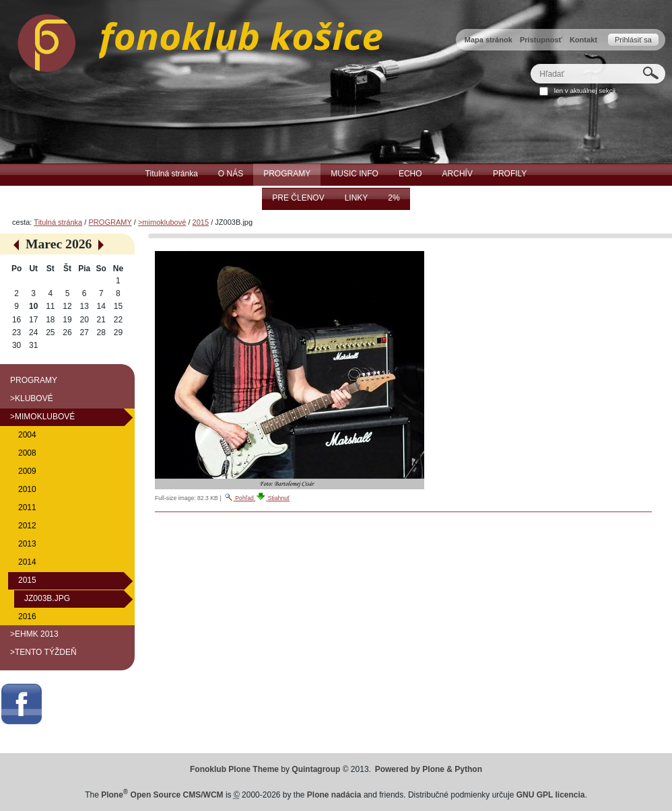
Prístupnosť (541, 40)
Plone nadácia (334, 795)
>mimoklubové (162, 222)
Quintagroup (316, 769)
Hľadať (530, 64)
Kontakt (583, 40)
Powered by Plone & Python (429, 769)
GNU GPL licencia (551, 795)
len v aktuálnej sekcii (585, 91)
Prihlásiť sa (633, 40)
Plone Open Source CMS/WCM (162, 795)
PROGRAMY (110, 222)
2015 (201, 222)
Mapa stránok (489, 40)
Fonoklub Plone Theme (234, 769)
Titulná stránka (58, 222)
